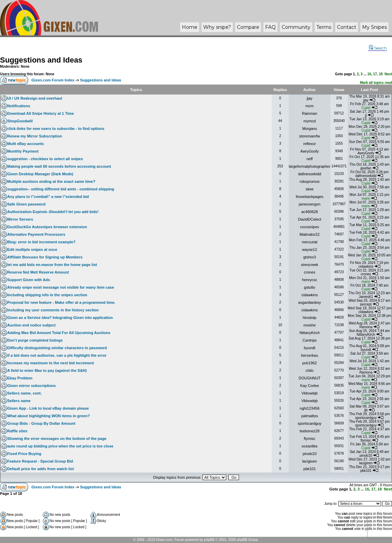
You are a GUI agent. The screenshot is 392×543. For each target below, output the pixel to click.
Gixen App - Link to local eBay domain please (48, 408)
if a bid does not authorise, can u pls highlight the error (57, 355)
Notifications (19, 106)
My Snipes (374, 27)
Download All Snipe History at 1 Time (41, 113)
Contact (347, 27)
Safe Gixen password (26, 204)
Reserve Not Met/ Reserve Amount (38, 272)
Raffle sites (17, 431)
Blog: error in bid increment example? (41, 242)
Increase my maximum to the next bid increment (51, 363)
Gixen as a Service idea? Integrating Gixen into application (60, 318)
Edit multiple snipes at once (32, 250)
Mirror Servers (20, 219)
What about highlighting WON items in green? (48, 416)
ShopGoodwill (20, 121)
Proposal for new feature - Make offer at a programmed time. (61, 302)
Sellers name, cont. (24, 393)
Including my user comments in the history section (53, 310)
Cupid (366, 108)
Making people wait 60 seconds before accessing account (59, 166)
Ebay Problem (20, 378)
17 (375, 74)
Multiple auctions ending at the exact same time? (51, 181)
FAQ (270, 27)
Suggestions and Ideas (41, 60)
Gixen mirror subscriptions (31, 386)
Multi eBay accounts (25, 144)
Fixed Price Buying (24, 454)
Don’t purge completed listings (35, 340)
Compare (248, 27)
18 (381, 74)
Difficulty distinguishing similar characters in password (57, 348)
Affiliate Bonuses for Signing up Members (45, 257)
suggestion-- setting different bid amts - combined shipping (61, 189)
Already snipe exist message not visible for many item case (61, 287)
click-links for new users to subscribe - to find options (56, 129)
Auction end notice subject (31, 325)
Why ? (217, 27)
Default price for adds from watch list (41, 469)
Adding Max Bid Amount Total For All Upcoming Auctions (59, 333)
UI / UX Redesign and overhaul (35, 98)
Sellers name (19, 401)
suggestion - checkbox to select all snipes (45, 159)
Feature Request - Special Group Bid (40, 461)
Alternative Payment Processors (36, 234)
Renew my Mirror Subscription (35, 136)
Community (296, 27)
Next (388, 74)
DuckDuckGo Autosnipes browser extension (47, 227)
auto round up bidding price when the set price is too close (60, 446)
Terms (324, 27)
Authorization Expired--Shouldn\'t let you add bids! (53, 212)
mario (366, 198)
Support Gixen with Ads (29, 280)
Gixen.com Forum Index (53, 80)
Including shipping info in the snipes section (47, 295)
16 (369, 74)
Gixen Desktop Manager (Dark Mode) (40, 174)
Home (190, 27)
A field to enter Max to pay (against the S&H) (47, 370)
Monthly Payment (23, 151)
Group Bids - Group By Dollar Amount (41, 423)
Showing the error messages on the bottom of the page (57, 439)
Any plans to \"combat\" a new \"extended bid (48, 197)
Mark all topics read (376, 83)
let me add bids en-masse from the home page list (52, 265)
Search (378, 48)
